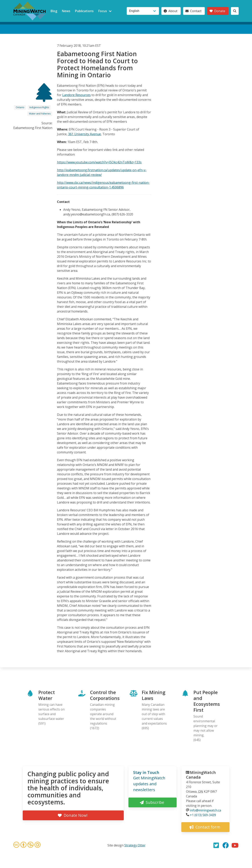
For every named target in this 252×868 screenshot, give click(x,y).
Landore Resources (76, 95)
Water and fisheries (40, 114)
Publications (84, 11)
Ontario (20, 107)
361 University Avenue (84, 134)
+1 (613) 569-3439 (203, 815)
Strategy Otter (135, 845)
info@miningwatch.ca (205, 810)
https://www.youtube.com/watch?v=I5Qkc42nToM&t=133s (99, 162)
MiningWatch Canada (201, 775)
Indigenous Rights (39, 107)
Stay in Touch (146, 772)
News (66, 11)
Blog (54, 11)
